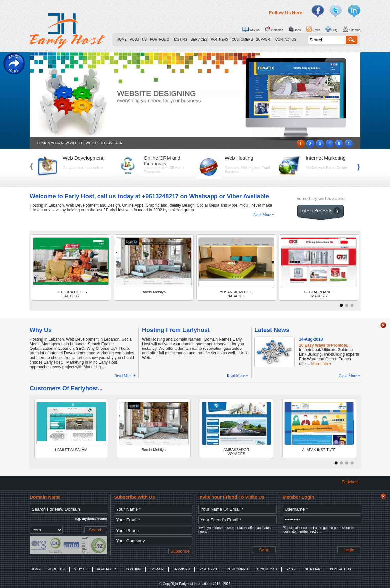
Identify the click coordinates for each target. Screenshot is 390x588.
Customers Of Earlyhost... (66, 388)
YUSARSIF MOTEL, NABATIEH (236, 294)
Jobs (295, 29)
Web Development (83, 158)
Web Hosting (239, 158)
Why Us (251, 29)
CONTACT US (286, 39)
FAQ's (291, 569)
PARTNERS (220, 39)
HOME (122, 39)
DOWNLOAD (267, 569)
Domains (274, 29)
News (313, 29)
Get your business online (83, 168)
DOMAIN (157, 569)
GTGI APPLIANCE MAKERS (319, 294)
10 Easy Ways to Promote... (325, 345)
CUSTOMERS (242, 39)
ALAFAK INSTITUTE (319, 450)
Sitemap (351, 29)
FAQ (331, 29)
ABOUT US (138, 39)
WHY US (81, 569)
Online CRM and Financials (162, 161)
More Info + (321, 364)
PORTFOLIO (160, 39)
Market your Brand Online (326, 168)
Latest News (272, 330)
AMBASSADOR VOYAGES (236, 452)
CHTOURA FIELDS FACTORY (71, 294)
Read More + (264, 215)
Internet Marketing (326, 158)
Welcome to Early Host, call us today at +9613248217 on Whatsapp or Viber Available (149, 196)
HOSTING (180, 39)
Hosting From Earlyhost (176, 330)
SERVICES (199, 39)
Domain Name (45, 497)
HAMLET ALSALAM (71, 450)
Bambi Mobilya (154, 292)
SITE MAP (312, 569)
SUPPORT (264, 39)
